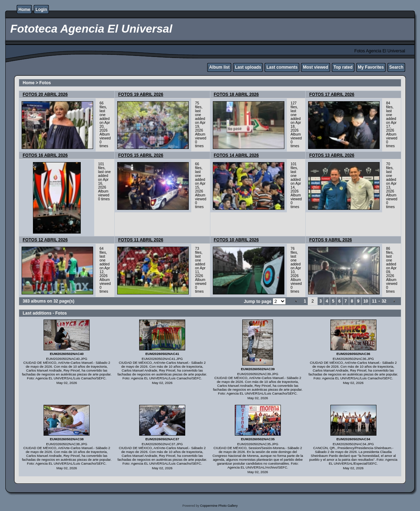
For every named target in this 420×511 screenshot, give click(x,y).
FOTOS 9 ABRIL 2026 (331, 240)
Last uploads (248, 67)
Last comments (282, 67)
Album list (219, 67)
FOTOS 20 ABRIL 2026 (45, 94)
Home (24, 10)
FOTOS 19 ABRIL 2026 (141, 94)
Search (396, 67)
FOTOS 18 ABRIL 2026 (236, 94)
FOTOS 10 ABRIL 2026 (236, 240)
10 (366, 301)
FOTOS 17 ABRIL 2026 (332, 94)
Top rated (343, 67)
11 (374, 301)
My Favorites (371, 67)
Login (41, 10)
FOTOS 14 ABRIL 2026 (236, 155)
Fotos (45, 83)
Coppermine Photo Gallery (219, 506)
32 (384, 301)
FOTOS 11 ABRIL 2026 (141, 240)
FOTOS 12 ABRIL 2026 (45, 240)
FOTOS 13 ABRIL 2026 (332, 155)
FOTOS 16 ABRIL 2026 (45, 155)
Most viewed (315, 67)
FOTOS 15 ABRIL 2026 (141, 155)
